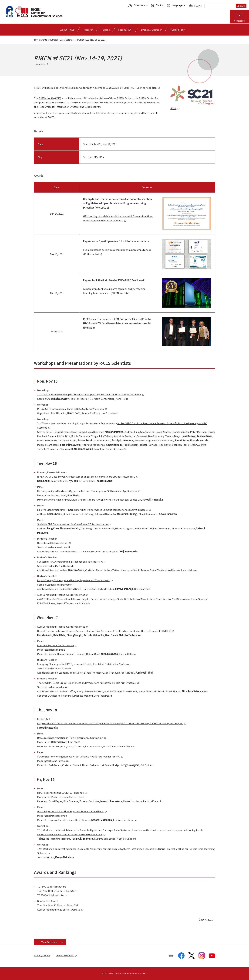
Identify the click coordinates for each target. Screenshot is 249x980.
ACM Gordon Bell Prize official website (60, 910)
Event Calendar (67, 40)
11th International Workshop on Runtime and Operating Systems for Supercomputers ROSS (91, 394)
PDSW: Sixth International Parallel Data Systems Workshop (72, 409)
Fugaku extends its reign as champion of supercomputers (117, 250)
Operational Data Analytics (54, 543)
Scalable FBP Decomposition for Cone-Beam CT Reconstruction (75, 524)
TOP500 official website (52, 895)
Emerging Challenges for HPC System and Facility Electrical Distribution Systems (85, 664)
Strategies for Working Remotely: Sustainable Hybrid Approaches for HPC (80, 756)
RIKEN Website (67, 955)
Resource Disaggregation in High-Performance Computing (72, 738)
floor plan (153, 88)
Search (241, 6)
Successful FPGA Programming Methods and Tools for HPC (72, 562)
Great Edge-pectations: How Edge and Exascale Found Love (72, 811)
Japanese (40, 64)
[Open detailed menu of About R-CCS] (67, 30)
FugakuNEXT (125, 30)
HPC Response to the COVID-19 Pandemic (62, 793)
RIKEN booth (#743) (52, 98)
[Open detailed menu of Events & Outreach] (152, 30)
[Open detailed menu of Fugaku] (106, 30)
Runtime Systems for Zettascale (57, 645)
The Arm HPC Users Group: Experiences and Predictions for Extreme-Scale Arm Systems (88, 683)
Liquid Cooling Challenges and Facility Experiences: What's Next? (75, 580)
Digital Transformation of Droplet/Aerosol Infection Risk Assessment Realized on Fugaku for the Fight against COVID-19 (106, 631)
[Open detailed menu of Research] (88, 30)
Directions (137, 6)
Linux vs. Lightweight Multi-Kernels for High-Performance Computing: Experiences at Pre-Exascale (94, 510)
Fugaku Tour (177, 30)
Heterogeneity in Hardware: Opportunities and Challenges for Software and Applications (89, 491)
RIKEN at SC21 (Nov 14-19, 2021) (91, 40)
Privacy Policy (42, 955)
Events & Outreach (49, 40)
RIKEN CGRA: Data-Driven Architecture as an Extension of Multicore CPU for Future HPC (88, 477)
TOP (36, 40)
